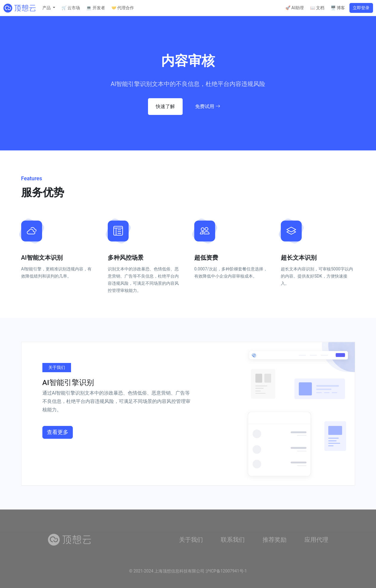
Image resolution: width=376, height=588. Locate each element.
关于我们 (191, 540)
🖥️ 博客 (338, 8)
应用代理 (316, 540)
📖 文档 (317, 8)
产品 (47, 8)
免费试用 (208, 106)
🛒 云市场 (71, 8)
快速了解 (165, 106)
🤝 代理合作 (123, 8)
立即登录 (361, 8)
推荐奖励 (275, 540)
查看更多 (58, 432)
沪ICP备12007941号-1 (226, 571)
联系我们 (233, 540)
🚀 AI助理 (294, 8)
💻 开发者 (95, 8)
